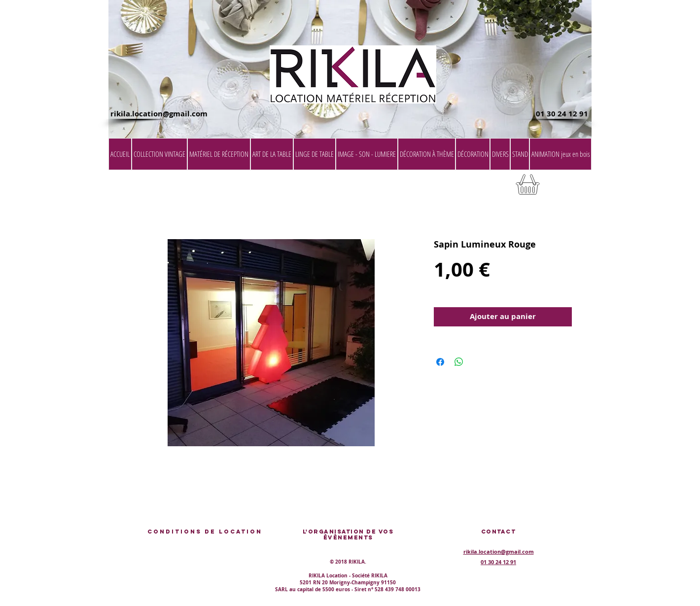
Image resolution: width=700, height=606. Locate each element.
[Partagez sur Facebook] (440, 362)
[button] (566, 188)
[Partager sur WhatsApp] (459, 362)
